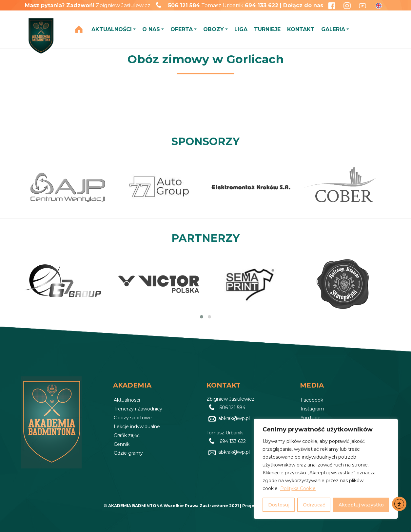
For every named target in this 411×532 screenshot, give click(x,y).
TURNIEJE (267, 29)
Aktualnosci (127, 400)
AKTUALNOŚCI (112, 29)
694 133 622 (233, 441)
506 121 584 (184, 5)
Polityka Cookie (298, 488)
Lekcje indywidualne (137, 427)
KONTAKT (301, 29)
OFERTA (182, 29)
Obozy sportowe (133, 418)
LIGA (241, 29)
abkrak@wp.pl (234, 418)
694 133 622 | (264, 5)
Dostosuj (279, 505)
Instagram (312, 409)
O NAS (151, 29)
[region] (326, 469)
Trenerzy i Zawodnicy (138, 409)
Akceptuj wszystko (361, 505)
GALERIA (333, 29)
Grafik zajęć (127, 435)
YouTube (311, 418)
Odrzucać (314, 505)
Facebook (312, 400)
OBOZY (214, 29)
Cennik (122, 444)
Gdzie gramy (128, 453)
